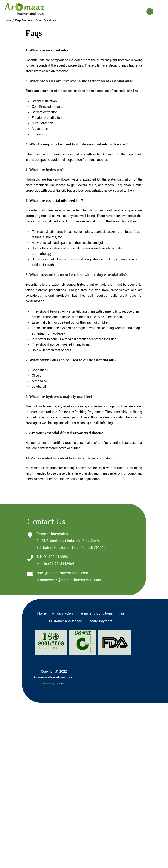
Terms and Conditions (96, 613)
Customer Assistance (65, 621)
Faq (121, 613)
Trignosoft (60, 684)
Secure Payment (100, 621)
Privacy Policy (63, 613)
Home (7, 20)
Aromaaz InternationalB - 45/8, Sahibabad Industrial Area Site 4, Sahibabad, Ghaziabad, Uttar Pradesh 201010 (71, 541)
